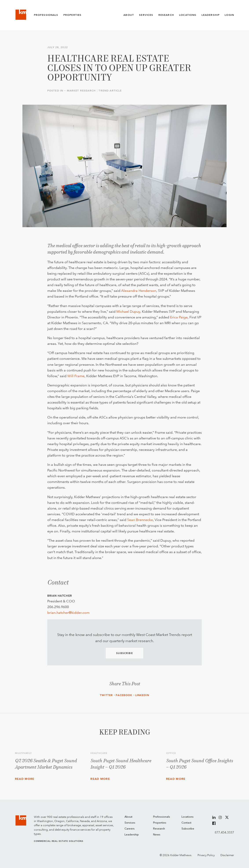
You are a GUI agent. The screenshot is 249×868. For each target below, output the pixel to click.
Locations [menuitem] (188, 817)
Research (166, 15)
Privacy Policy (206, 855)
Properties (72, 15)
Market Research (81, 91)
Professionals (46, 15)
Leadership (211, 15)
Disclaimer (227, 855)
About (129, 15)
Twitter (106, 695)
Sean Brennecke (140, 520)
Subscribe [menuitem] (188, 829)
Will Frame (76, 376)
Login (229, 15)
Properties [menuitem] (160, 823)
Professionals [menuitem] (162, 817)
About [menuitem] (128, 817)
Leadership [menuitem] (132, 835)
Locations (188, 15)
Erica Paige (179, 317)
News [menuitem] (157, 835)
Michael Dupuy (128, 312)
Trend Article (110, 91)
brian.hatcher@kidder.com (68, 613)
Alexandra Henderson (139, 291)
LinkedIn (142, 695)
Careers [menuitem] (130, 829)
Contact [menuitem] (186, 823)
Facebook (124, 695)
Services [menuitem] (130, 823)
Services (146, 15)
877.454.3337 (224, 832)
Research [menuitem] (159, 829)
